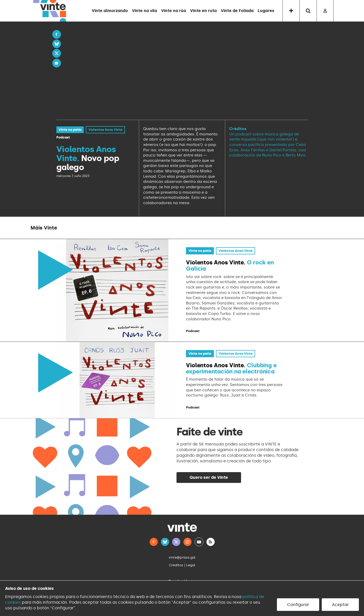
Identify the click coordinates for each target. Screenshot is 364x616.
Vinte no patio (70, 130)
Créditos (176, 565)
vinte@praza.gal (182, 557)
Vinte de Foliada (237, 11)
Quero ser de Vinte (209, 477)
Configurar (298, 605)
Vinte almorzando (110, 11)
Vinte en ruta (203, 11)
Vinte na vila (144, 11)
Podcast (63, 137)
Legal (191, 565)
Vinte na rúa (174, 11)
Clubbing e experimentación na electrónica (231, 368)
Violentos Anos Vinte (105, 130)
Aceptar (340, 605)
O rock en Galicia (230, 266)
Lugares (266, 11)
